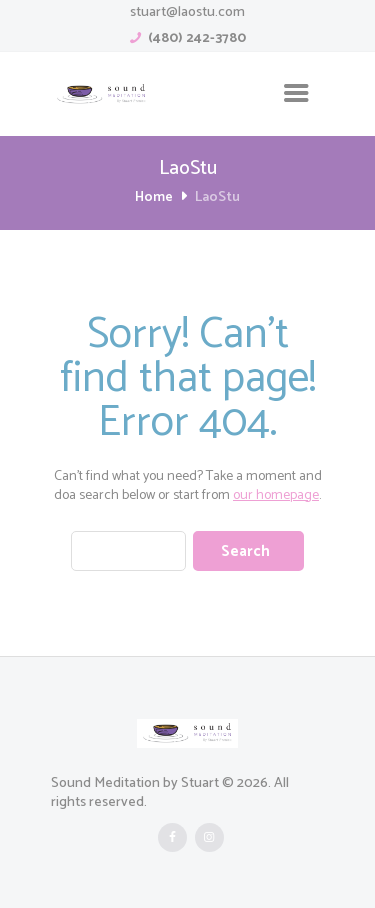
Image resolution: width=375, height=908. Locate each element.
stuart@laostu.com (187, 12)
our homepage (276, 495)
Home (154, 197)
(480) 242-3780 (197, 38)
